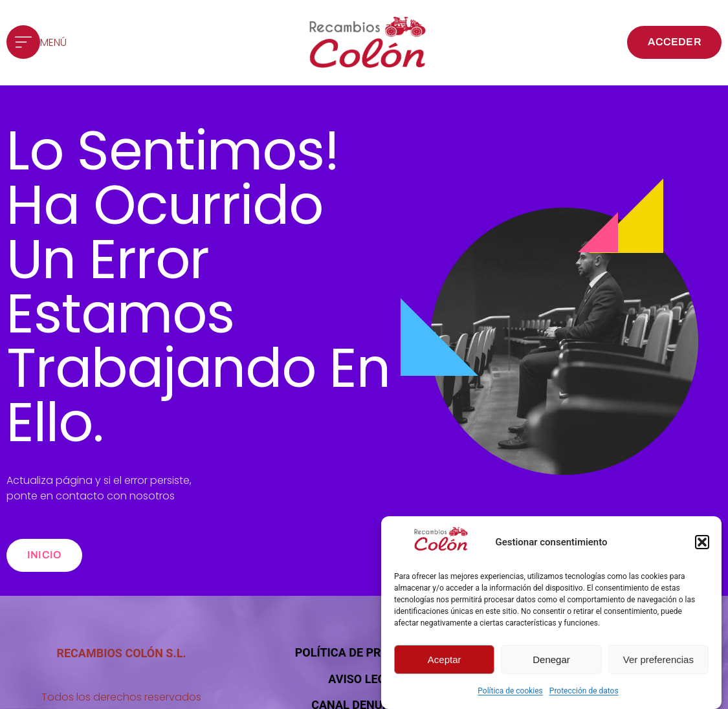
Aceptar (445, 660)
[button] (702, 542)
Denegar (551, 660)
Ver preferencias (658, 660)
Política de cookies (510, 691)
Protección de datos (584, 691)
